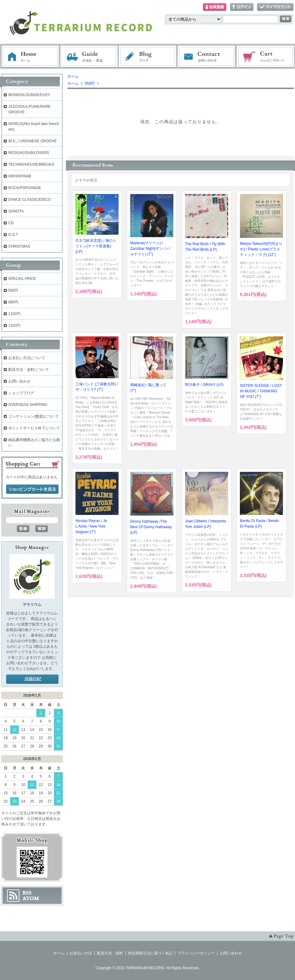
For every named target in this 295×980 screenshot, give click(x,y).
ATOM (31, 898)
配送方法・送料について (29, 370)
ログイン (242, 7)
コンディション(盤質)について (34, 416)
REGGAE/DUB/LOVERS (29, 153)
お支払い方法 (81, 953)
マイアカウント (275, 7)
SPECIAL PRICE (22, 279)
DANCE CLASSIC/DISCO (30, 200)
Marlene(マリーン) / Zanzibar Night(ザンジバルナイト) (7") (150, 249)
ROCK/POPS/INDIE (25, 188)
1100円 (14, 314)
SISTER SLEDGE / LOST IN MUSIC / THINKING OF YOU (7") (261, 391)
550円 (89, 83)
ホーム (30, 57)
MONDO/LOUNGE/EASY (29, 95)
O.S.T (13, 235)
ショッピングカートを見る (32, 489)
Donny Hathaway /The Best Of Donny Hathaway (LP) (151, 527)
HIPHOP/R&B (20, 176)
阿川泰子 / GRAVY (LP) (204, 385)
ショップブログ (21, 393)
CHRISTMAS (19, 246)
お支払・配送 (89, 57)
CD (11, 223)
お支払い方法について (27, 358)
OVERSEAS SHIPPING (28, 405)
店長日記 (32, 679)
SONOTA (16, 211)
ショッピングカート (266, 57)
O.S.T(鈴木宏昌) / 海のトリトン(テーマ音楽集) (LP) (96, 246)
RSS (27, 893)
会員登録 (215, 7)
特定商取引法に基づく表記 (150, 953)
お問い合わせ (207, 57)
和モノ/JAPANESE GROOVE (32, 141)
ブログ (148, 57)
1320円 (14, 326)
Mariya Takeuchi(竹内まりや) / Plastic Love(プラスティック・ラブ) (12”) (261, 249)
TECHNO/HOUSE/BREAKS (31, 164)
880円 (13, 302)
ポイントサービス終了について (34, 428)
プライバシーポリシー (196, 953)
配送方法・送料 (110, 953)
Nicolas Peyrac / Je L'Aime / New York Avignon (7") (91, 526)
